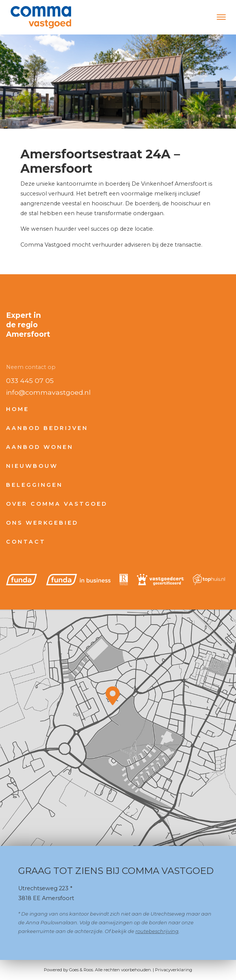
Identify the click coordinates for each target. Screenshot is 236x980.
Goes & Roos (81, 970)
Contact (26, 542)
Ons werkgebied (42, 523)
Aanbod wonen (40, 447)
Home (18, 409)
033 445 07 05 (30, 381)
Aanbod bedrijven (47, 428)
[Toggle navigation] (221, 17)
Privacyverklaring (174, 970)
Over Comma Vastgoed (57, 504)
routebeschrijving (157, 931)
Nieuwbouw (32, 466)
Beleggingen (34, 485)
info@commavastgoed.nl (48, 392)
